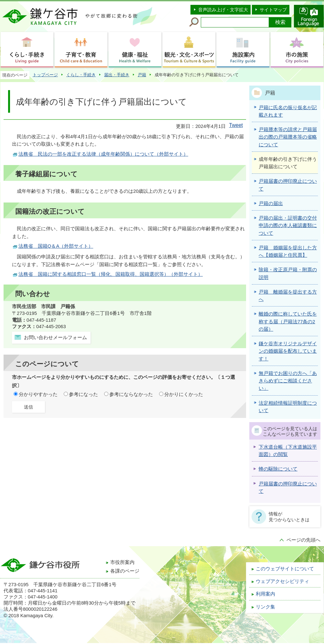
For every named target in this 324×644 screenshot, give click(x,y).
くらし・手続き (81, 75)
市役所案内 (122, 562)
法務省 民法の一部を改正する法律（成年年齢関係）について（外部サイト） (103, 154)
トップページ (45, 75)
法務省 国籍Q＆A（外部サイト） (56, 246)
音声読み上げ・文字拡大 (223, 10)
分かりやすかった (38, 394)
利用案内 (265, 594)
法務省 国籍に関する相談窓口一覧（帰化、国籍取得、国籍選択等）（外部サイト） (111, 274)
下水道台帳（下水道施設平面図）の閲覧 (288, 451)
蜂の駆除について (278, 469)
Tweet (236, 125)
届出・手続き (117, 75)
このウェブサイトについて (285, 569)
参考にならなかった (131, 394)
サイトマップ (273, 10)
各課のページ (125, 571)
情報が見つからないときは (289, 517)
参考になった (83, 394)
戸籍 (142, 75)
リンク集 (265, 607)
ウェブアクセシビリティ (282, 581)
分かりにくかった (184, 394)
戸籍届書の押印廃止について (288, 488)
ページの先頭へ (303, 540)
